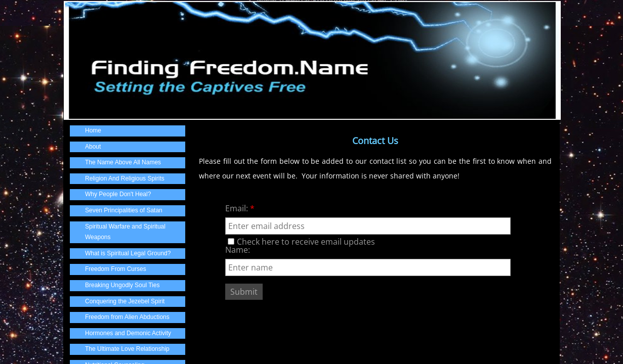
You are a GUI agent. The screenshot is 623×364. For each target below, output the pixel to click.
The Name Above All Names (123, 162)
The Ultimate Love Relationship (127, 349)
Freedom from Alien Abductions (127, 317)
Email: (240, 208)
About (93, 147)
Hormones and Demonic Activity (128, 333)
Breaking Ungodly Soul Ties (122, 285)
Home (93, 130)
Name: (238, 250)
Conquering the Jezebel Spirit (125, 301)
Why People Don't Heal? (118, 194)
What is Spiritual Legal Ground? (128, 253)
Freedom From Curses (116, 269)
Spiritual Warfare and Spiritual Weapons (125, 232)
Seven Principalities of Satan (124, 210)
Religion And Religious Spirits (125, 178)
